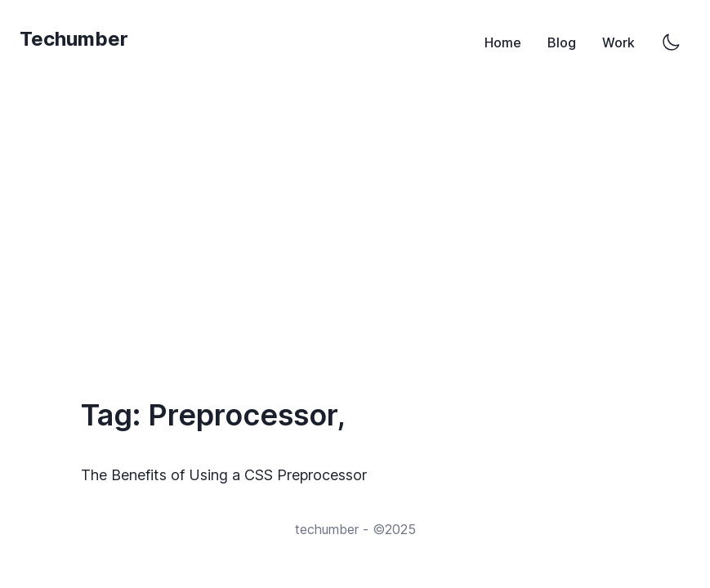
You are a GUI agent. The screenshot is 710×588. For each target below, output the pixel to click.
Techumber (74, 39)
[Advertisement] (355, 219)
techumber (327, 529)
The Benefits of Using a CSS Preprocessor (228, 475)
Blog (562, 42)
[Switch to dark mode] (671, 42)
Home (503, 42)
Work (618, 42)
